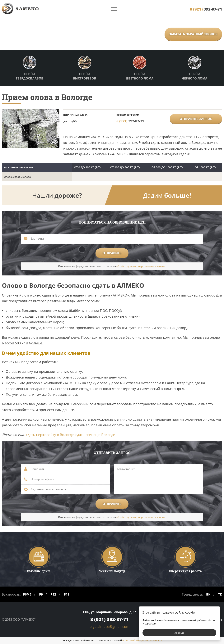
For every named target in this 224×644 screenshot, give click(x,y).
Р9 (41, 594)
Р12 (53, 594)
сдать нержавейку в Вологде (50, 435)
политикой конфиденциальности (142, 640)
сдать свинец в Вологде (95, 435)
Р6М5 (27, 594)
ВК (208, 594)
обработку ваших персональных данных (141, 266)
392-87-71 (206, 9)
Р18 (67, 594)
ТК (220, 594)
